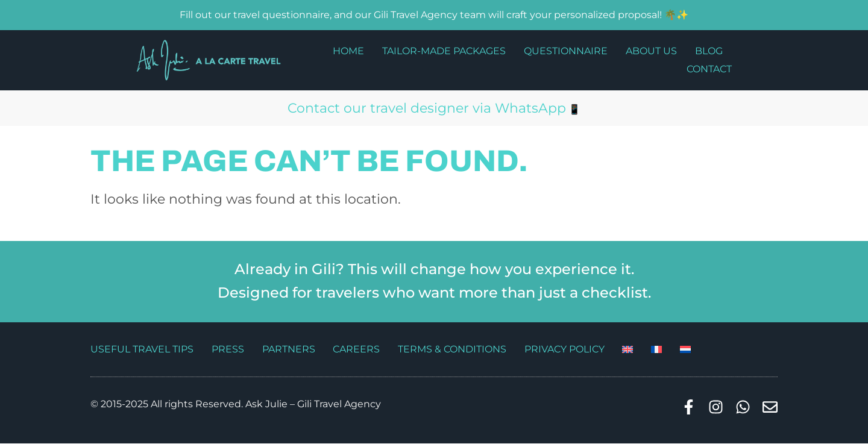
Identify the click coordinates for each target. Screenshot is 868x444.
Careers (357, 349)
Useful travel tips (142, 349)
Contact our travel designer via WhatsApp (427, 108)
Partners (289, 349)
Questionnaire (566, 51)
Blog (709, 51)
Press (228, 349)
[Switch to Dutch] (687, 349)
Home (348, 51)
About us (651, 51)
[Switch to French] (658, 349)
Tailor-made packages (444, 51)
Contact (709, 69)
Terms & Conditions (453, 349)
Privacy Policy (565, 349)
